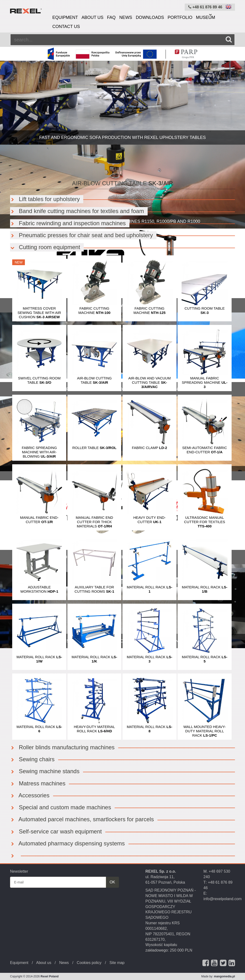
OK (112, 882)
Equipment (65, 17)
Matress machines (38, 783)
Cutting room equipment (45, 247)
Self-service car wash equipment (56, 831)
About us (93, 17)
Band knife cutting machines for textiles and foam (77, 211)
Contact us (66, 27)
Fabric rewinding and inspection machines (68, 223)
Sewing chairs (32, 759)
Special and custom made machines (61, 807)
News (126, 17)
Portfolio (180, 17)
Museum (206, 17)
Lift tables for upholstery (45, 199)
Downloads (150, 17)
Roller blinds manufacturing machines (62, 747)
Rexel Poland (50, 976)
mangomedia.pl (224, 976)
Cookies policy (89, 963)
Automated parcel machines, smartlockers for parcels (82, 819)
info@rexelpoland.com (222, 899)
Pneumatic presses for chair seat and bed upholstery (81, 235)
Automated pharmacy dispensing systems (67, 843)
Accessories (30, 795)
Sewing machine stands (45, 771)
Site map (117, 963)
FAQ (111, 17)
